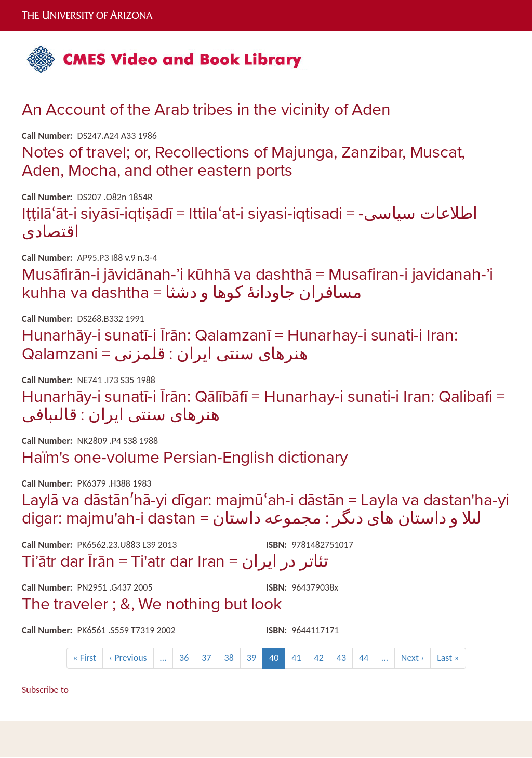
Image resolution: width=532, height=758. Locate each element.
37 (210, 657)
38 (232, 657)
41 (300, 657)
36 (187, 657)
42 (322, 657)
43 (345, 657)
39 (255, 657)
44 (367, 657)
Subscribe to (45, 690)
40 (277, 660)
